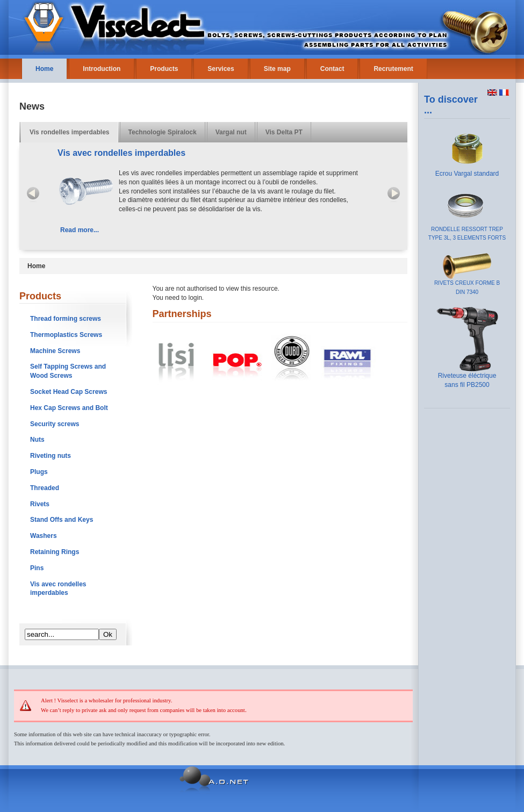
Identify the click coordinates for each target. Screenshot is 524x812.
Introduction (102, 69)
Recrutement (393, 69)
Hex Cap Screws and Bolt (69, 408)
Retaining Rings (55, 552)
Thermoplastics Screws (66, 335)
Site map (277, 69)
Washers (44, 536)
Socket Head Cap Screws (69, 392)
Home (44, 69)
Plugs (39, 472)
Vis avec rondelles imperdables (58, 589)
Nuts (37, 440)
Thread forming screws (66, 319)
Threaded (45, 488)
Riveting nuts (51, 456)
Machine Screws (55, 351)
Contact (332, 69)
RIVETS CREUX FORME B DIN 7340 (467, 285)
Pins (37, 568)
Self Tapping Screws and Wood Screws (68, 371)
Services (221, 69)
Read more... (80, 230)
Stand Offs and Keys (62, 520)
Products (164, 69)
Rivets (40, 504)
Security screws (55, 424)
